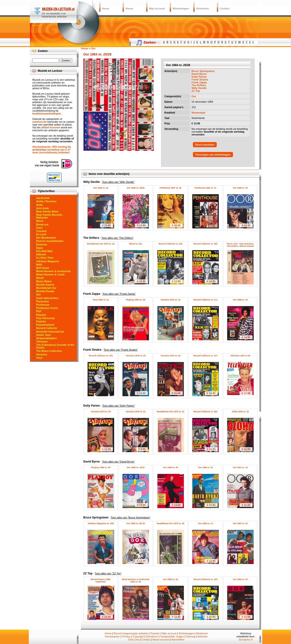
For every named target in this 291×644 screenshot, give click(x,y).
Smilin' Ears (44, 335)
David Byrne (199, 74)
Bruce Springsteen (203, 71)
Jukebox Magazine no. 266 (101, 523)
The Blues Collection (49, 351)
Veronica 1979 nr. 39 (101, 412)
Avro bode (43, 208)
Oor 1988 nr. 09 (170, 467)
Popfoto (41, 321)
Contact (225, 8)
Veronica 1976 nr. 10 (170, 300)
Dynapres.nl (246, 640)
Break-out (42, 224)
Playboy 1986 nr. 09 (101, 467)
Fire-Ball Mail (44, 251)
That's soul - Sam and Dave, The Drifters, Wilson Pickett (240, 245)
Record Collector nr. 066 (205, 412)
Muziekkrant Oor (46, 288)
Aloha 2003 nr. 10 (240, 412)
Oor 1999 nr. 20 (240, 188)
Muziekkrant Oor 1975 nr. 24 (170, 412)
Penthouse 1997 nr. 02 (170, 188)
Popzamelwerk (45, 325)
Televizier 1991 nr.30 (240, 356)
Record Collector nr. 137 (205, 356)
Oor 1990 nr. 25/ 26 (136, 523)
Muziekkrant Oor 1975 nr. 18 (170, 523)
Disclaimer (152, 636)
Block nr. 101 (136, 244)
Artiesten (203, 636)
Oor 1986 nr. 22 (205, 467)
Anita (40, 205)
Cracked (41, 231)
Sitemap (191, 636)
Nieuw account (161, 640)
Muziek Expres (45, 285)
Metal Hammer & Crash (50, 274)
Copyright (138, 636)
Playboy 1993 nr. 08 (135, 300)
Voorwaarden (112, 636)
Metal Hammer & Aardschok (54, 271)
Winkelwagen (181, 8)
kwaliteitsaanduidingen (47, 114)
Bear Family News (47, 211)
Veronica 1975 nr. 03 (170, 356)
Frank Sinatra (200, 80)
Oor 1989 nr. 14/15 (135, 467)
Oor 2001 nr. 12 (240, 467)
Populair (155, 633)
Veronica (42, 354)
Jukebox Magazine (48, 261)
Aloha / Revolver (46, 201)
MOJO (40, 278)
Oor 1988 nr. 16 (240, 300)
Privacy (126, 636)
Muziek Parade (45, 291)
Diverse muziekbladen (50, 241)
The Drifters (199, 85)
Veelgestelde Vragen (172, 636)
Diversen (42, 244)
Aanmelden (178, 640)
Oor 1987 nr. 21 (240, 523)
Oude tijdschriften (47, 298)
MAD (39, 265)
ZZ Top (196, 91)
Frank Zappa (199, 82)
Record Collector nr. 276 (101, 356)
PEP (39, 311)
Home (106, 8)
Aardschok (43, 198)
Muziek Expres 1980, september (101, 581)
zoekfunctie (39, 122)
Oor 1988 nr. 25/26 (135, 188)
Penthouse (43, 305)
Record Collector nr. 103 (205, 579)
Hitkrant (41, 254)
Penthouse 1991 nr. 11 (205, 188)
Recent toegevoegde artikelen (131, 633)
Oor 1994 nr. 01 (240, 579)
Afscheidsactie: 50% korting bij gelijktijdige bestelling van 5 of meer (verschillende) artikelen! (52, 150)
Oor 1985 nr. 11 (205, 523)
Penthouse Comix (47, 308)
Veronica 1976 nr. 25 (136, 356)
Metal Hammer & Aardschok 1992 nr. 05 (136, 581)
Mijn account (157, 8)
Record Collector (47, 328)
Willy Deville (199, 88)
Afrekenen (203, 8)
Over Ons (134, 640)
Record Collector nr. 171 (205, 300)
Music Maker (44, 281)
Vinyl (39, 358)
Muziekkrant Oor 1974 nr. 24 (101, 244)
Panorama (43, 301)
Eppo (40, 248)
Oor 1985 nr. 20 (101, 188)
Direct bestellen (205, 145)
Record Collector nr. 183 (205, 244)
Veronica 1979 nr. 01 (136, 412)
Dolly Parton (199, 77)
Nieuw (129, 8)
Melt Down (43, 268)
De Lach (41, 234)
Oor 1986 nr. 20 (170, 579)
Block (40, 221)
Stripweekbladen (47, 338)
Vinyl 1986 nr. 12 (101, 300)
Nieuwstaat (198, 113)
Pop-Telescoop (46, 318)
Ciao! (40, 228)
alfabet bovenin (51, 127)
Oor (194, 96)
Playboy (41, 315)
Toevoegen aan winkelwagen (213, 155)
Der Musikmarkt (46, 238)
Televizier (42, 341)
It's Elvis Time (45, 258)
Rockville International (50, 332)
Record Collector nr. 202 (170, 244)
